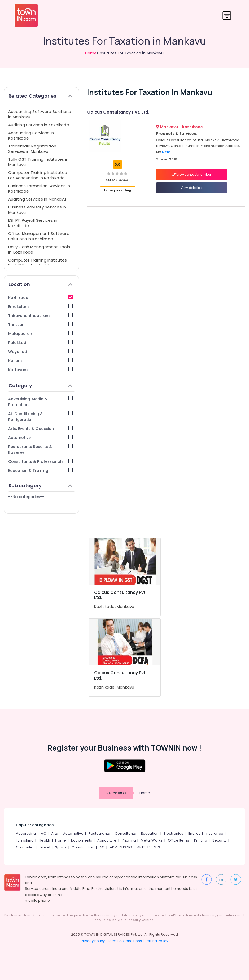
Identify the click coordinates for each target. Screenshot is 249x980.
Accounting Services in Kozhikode (31, 135)
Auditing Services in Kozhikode (39, 125)
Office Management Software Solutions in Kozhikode (39, 236)
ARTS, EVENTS (149, 847)
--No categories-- (26, 497)
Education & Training (40, 470)
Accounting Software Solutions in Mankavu (40, 114)
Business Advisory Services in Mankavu (37, 210)
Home (91, 53)
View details (192, 188)
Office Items (178, 840)
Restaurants (99, 833)
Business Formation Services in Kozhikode (39, 188)
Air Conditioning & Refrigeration (40, 417)
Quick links (116, 793)
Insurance (214, 833)
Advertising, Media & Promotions (40, 402)
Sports (61, 847)
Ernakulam (40, 306)
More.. (167, 152)
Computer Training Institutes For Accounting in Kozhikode (38, 175)
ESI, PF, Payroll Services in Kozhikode (33, 223)
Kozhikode (40, 297)
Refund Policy (156, 941)
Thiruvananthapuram (40, 315)
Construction (83, 847)
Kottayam (40, 370)
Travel (45, 847)
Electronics (174, 833)
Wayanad (40, 352)
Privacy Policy (93, 941)
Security (220, 840)
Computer (25, 847)
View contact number (192, 174)
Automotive (40, 437)
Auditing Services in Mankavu (37, 199)
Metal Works (152, 840)
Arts (55, 833)
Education (150, 833)
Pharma (129, 840)
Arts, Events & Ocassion (40, 428)
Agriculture (107, 840)
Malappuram (40, 334)
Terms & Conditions (125, 941)
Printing (201, 840)
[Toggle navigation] (227, 16)
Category (40, 386)
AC (43, 833)
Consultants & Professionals (40, 461)
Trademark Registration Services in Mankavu (32, 149)
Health (44, 840)
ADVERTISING (121, 847)
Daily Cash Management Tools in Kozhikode (39, 249)
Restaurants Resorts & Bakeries (40, 449)
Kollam (40, 361)
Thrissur (40, 325)
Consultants (125, 833)
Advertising (26, 833)
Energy (194, 833)
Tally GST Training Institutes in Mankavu (38, 162)
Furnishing (25, 840)
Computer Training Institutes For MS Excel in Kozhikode (38, 263)
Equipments (82, 840)
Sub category (40, 485)
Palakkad (40, 343)
